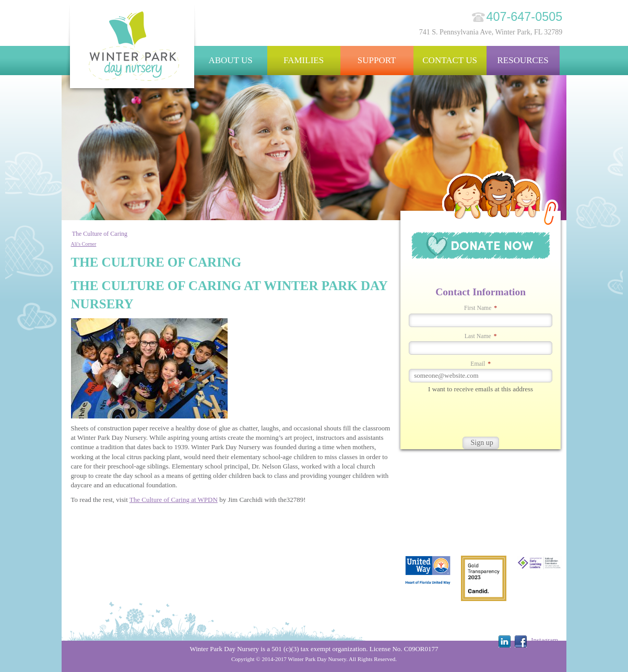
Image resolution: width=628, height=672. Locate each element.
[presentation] (480, 416)
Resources (523, 60)
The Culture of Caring (100, 234)
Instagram (544, 640)
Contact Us (450, 60)
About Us (230, 60)
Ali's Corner (84, 244)
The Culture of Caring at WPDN (174, 500)
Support (377, 60)
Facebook (521, 641)
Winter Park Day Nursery (133, 49)
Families (304, 60)
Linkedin (505, 641)
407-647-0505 (525, 17)
